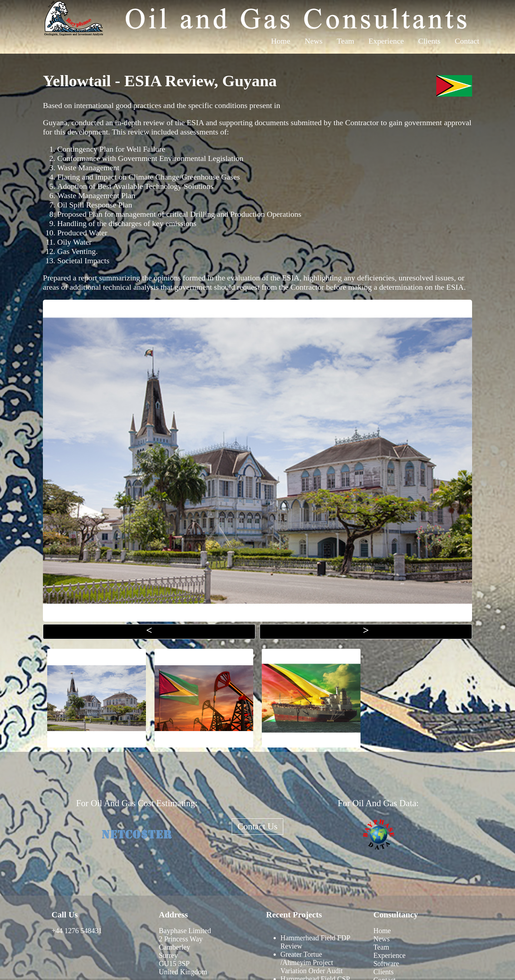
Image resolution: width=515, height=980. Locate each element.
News (314, 41)
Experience (386, 41)
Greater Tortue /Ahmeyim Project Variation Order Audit (312, 962)
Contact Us (257, 826)
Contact (467, 41)
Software (386, 964)
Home (281, 41)
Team (346, 41)
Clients (429, 41)
